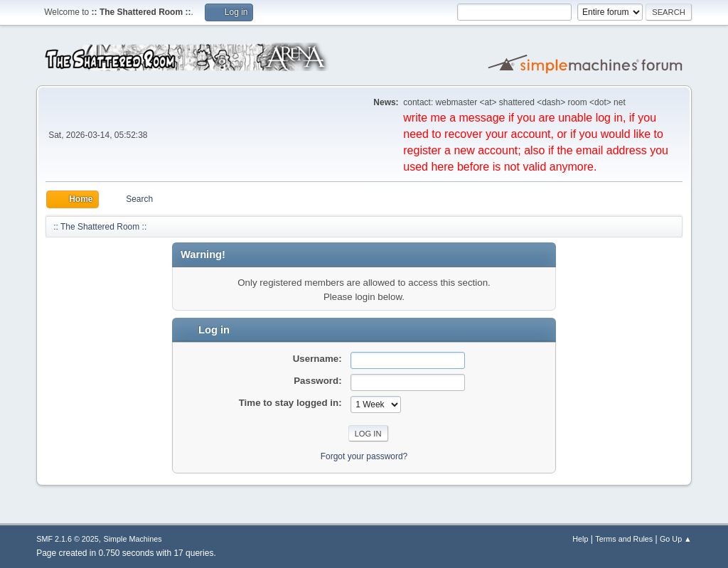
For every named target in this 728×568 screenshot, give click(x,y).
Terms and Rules (624, 539)
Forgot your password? (364, 456)
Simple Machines (133, 539)
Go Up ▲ (676, 539)
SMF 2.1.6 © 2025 (68, 539)
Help (580, 539)
